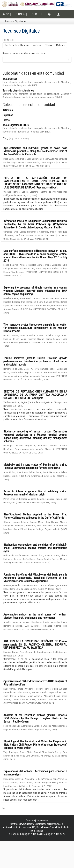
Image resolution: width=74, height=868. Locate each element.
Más (5, 808)
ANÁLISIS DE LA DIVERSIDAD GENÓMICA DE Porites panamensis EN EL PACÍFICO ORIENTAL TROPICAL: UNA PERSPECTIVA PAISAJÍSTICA (35, 644)
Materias (60, 45)
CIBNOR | (21, 14)
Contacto (30, 821)
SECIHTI (37, 14)
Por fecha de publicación (17, 45)
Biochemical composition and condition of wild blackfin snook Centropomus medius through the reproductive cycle (35, 548)
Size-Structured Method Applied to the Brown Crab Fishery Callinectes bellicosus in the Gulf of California (35, 516)
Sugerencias (42, 821)
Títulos (49, 45)
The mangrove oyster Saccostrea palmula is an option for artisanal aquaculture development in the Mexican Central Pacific (35, 328)
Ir (69, 60)
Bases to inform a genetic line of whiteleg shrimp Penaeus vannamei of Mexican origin (35, 493)
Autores (37, 45)
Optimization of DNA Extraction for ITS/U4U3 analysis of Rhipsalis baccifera (35, 683)
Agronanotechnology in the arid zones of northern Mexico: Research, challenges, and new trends (35, 616)
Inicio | (7, 14)
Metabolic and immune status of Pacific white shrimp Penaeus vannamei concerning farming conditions (35, 466)
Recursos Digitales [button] (15, 22)
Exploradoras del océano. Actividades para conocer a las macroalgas (35, 773)
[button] (49, 14)
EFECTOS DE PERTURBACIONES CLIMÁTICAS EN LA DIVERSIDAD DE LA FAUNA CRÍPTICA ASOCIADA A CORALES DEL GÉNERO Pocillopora (35, 395)
